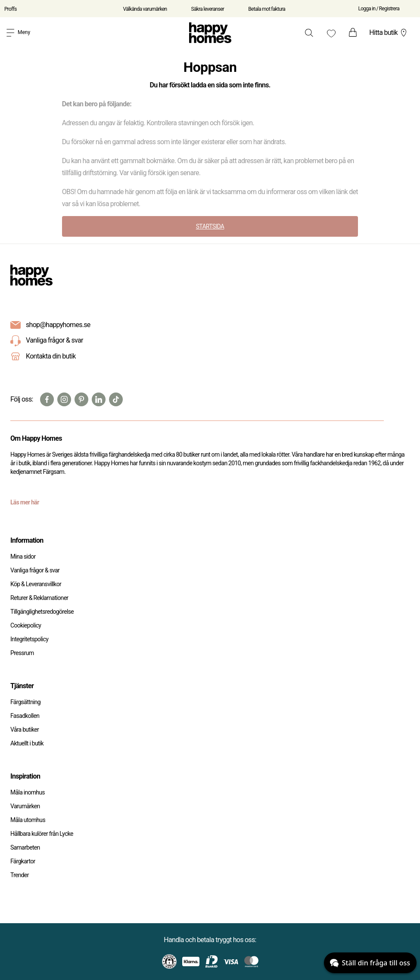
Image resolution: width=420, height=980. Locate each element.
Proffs (11, 9)
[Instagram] (64, 399)
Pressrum (22, 653)
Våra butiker (25, 730)
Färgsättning (25, 702)
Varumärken (25, 806)
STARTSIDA (210, 226)
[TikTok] (116, 399)
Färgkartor (23, 861)
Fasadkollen (25, 716)
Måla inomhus (28, 792)
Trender (20, 875)
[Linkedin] (99, 399)
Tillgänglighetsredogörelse (42, 612)
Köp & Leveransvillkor (36, 584)
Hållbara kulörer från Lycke (42, 834)
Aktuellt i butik (27, 743)
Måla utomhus (28, 820)
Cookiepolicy (26, 625)
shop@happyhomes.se (58, 325)
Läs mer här (25, 502)
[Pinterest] (81, 399)
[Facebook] (47, 399)
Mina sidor (23, 556)
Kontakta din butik (51, 356)
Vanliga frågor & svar (47, 341)
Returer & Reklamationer (39, 598)
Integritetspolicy (29, 639)
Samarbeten (25, 847)
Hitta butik (389, 33)
